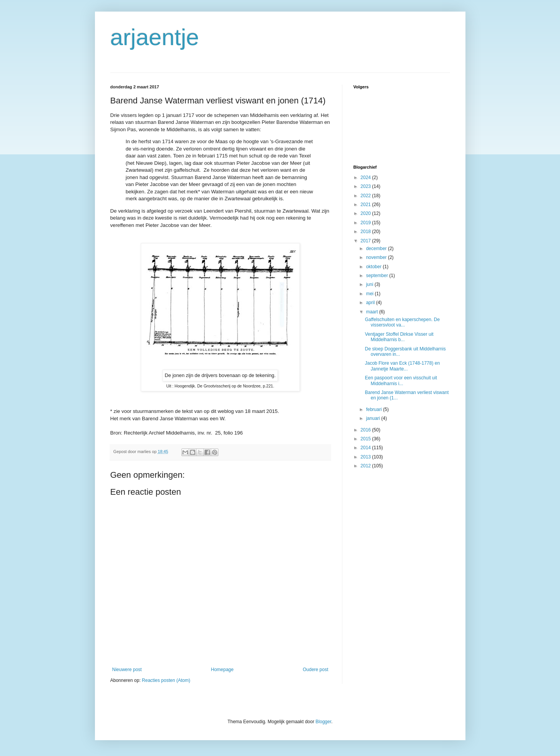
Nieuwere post (127, 670)
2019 (366, 223)
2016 (366, 430)
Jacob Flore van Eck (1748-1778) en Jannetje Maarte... (402, 366)
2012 (366, 466)
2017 (366, 241)
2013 (366, 457)
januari (373, 418)
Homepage (222, 670)
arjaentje (155, 37)
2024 (366, 178)
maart (372, 312)
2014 (366, 448)
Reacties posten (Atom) (166, 680)
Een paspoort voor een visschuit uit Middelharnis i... (401, 381)
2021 (366, 205)
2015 (366, 439)
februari (374, 409)
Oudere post (315, 670)
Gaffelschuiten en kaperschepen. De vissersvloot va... (402, 322)
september (377, 276)
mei (370, 294)
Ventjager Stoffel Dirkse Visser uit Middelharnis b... (399, 337)
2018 (366, 232)
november (377, 257)
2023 (366, 186)
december (377, 249)
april (371, 303)
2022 (366, 196)
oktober (374, 267)
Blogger (324, 722)
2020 (366, 213)
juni (370, 284)
